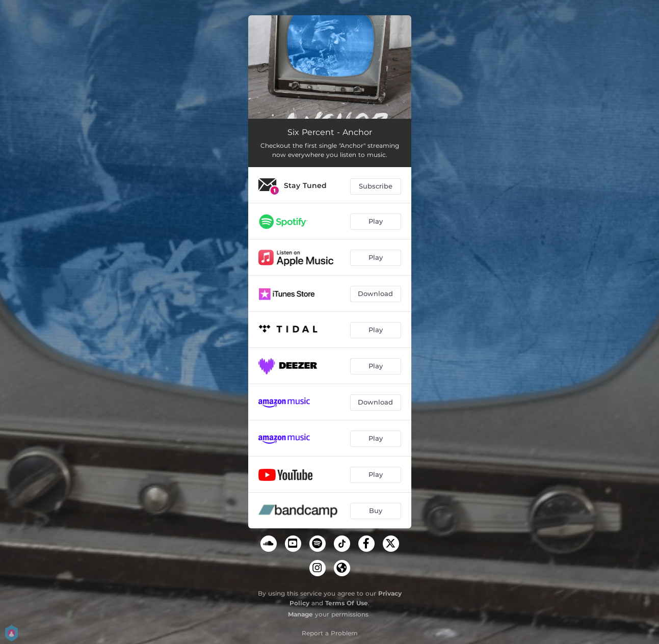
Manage (300, 614)
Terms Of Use (347, 603)
